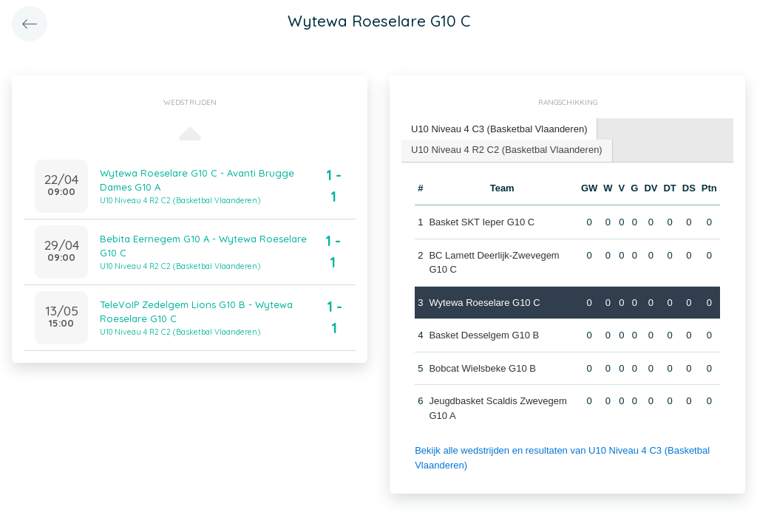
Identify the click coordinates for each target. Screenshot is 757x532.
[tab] (499, 130)
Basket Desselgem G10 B (484, 335)
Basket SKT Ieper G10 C (482, 222)
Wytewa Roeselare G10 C (484, 303)
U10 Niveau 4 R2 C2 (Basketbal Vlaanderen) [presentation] (507, 150)
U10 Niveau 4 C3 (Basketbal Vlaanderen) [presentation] (499, 129)
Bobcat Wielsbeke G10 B (482, 368)
